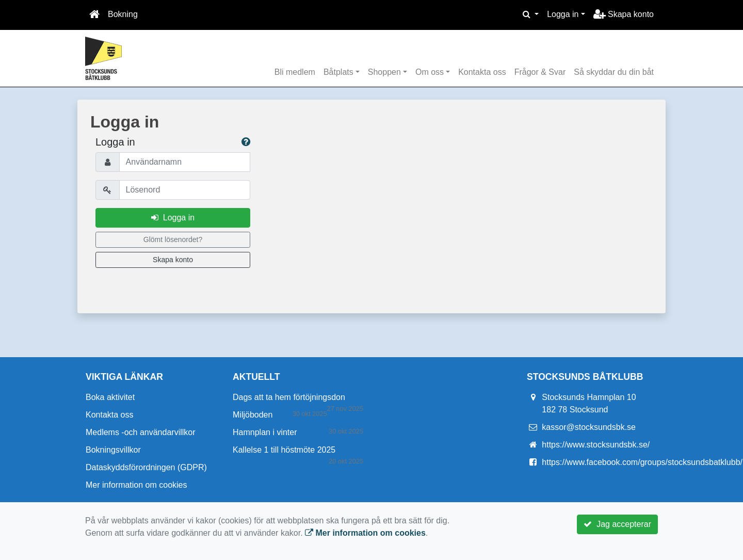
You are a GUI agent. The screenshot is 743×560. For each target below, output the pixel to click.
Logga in (563, 14)
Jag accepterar (617, 524)
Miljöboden (253, 415)
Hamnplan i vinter (265, 432)
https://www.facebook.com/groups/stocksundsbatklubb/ (642, 462)
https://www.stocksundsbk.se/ (596, 445)
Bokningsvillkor (113, 450)
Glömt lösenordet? (173, 239)
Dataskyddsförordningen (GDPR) (146, 467)
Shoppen (384, 72)
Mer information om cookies (136, 485)
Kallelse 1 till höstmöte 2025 (284, 450)
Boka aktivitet (110, 397)
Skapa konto (624, 14)
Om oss (430, 72)
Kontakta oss (482, 72)
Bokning (123, 14)
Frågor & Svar (540, 72)
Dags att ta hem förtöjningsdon (289, 397)
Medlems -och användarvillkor (141, 432)
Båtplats (338, 72)
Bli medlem (295, 72)
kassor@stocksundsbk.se (589, 427)
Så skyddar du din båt (614, 72)
